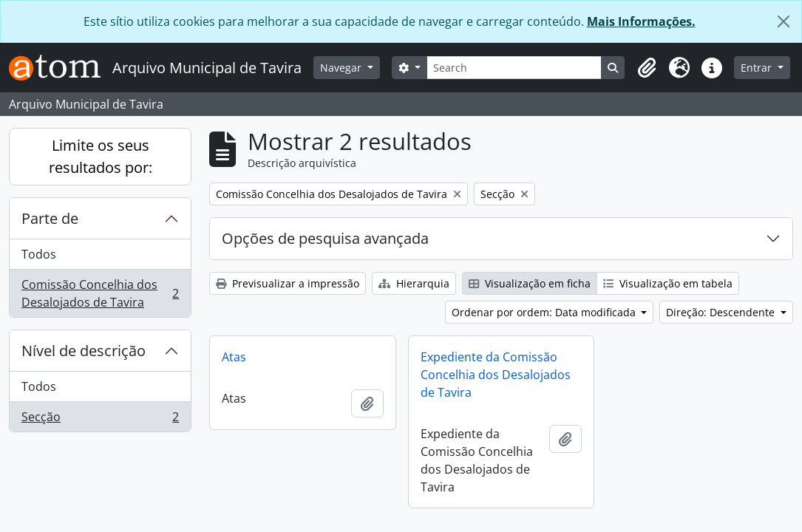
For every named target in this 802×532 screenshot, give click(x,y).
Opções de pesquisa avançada (325, 238)
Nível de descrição (84, 351)
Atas (234, 357)
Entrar (758, 68)
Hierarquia (414, 283)
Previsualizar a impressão (288, 283)
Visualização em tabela (668, 283)
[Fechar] (784, 21)
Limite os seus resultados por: (101, 156)
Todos (39, 254)
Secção (100, 420)
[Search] (514, 68)
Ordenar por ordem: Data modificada (545, 312)
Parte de (50, 218)
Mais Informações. (641, 21)
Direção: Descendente (722, 312)
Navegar (342, 68)
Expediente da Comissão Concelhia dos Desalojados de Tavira (496, 375)
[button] (647, 68)
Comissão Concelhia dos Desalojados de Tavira (100, 293)
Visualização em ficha (530, 283)
